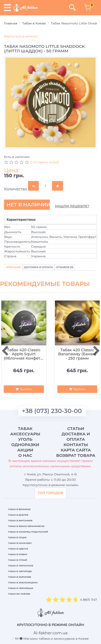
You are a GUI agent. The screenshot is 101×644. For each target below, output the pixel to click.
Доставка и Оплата (39, 267)
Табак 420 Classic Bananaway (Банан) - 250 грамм (77, 354)
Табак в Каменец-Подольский (28, 532)
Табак (25, 428)
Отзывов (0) (65, 267)
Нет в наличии (28, 205)
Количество (16, 189)
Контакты (76, 445)
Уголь (25, 439)
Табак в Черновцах (21, 588)
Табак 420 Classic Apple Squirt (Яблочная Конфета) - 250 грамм (24, 354)
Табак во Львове (19, 594)
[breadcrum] (50, 633)
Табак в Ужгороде (20, 571)
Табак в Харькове (20, 577)
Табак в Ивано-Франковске (26, 526)
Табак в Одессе (18, 549)
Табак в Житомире (20, 520)
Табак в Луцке (17, 537)
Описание (13, 267)
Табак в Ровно (18, 554)
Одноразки (25, 445)
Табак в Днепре (18, 515)
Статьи (76, 428)
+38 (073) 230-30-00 (52, 411)
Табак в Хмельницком (23, 583)
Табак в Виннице (19, 509)
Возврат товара (76, 455)
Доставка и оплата (76, 437)
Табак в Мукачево (20, 543)
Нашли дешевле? (72, 206)
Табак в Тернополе (21, 566)
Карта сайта (76, 450)
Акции (25, 450)
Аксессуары (25, 434)
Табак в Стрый (18, 560)
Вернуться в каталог (21, 36)
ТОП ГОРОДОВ (50, 493)
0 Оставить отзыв (44, 162)
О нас (25, 455)
